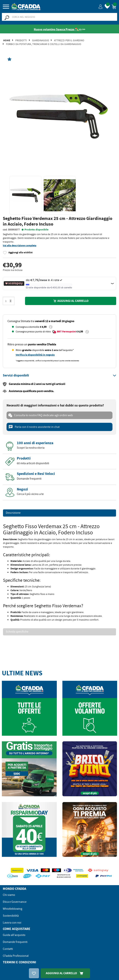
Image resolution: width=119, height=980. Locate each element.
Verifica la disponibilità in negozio (35, 355)
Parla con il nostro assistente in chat (34, 427)
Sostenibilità (11, 916)
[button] (101, 6)
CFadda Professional (16, 956)
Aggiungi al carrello (71, 301)
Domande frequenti (15, 942)
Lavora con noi (12, 923)
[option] (59, 116)
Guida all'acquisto (14, 935)
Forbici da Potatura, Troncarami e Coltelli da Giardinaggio (44, 44)
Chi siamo (9, 895)
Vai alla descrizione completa (20, 246)
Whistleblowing (13, 909)
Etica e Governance (15, 902)
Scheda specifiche (17, 632)
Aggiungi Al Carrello (65, 973)
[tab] (59, 376)
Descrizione (13, 513)
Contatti (8, 949)
